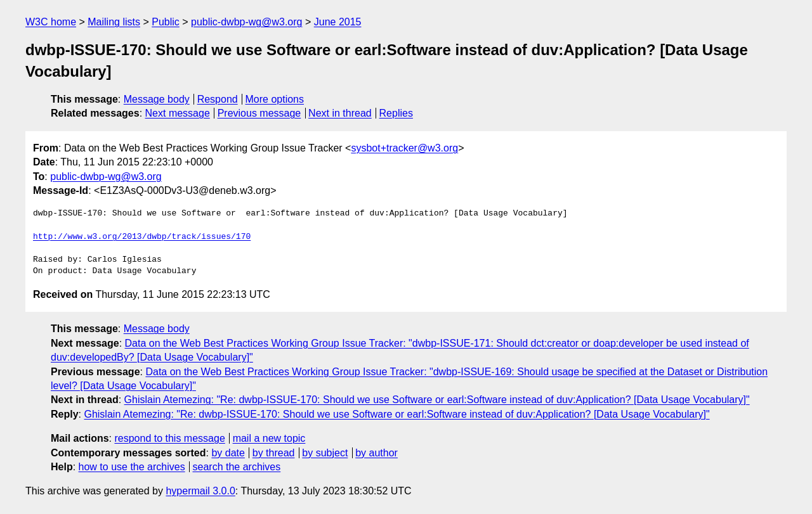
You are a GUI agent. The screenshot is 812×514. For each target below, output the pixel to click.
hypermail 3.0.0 (200, 491)
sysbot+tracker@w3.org (404, 148)
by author (377, 453)
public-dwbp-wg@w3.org (246, 22)
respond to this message (169, 438)
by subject (325, 453)
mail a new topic (269, 438)
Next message (178, 113)
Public (166, 22)
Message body (157, 99)
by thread (274, 453)
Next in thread (340, 113)
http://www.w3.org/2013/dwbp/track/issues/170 (142, 237)
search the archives (237, 467)
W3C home (51, 22)
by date (228, 453)
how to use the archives (132, 467)
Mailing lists (114, 22)
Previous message (259, 113)
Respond (218, 99)
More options (275, 99)
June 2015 (338, 22)
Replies (396, 113)
